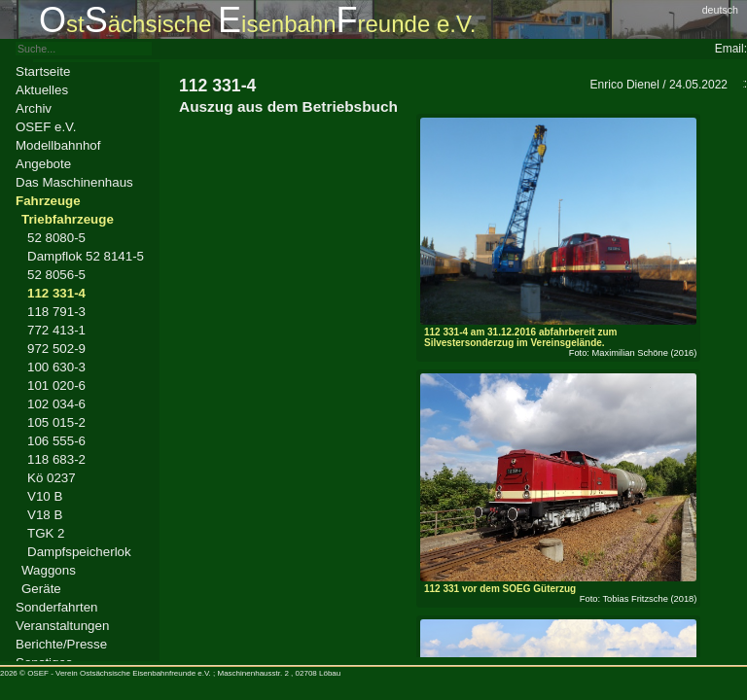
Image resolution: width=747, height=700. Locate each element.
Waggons (49, 570)
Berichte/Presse (61, 644)
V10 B (45, 496)
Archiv (34, 108)
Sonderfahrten (56, 607)
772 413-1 (56, 330)
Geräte (41, 589)
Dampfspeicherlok (79, 552)
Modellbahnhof (58, 145)
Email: (731, 49)
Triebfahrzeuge (68, 219)
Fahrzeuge (48, 201)
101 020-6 (56, 385)
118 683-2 (56, 459)
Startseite (43, 71)
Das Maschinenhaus (74, 182)
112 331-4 (56, 293)
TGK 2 (46, 533)
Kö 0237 (52, 478)
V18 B (45, 515)
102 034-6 (56, 404)
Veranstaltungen (62, 626)
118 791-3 (56, 312)
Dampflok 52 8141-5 (86, 256)
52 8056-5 (56, 275)
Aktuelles (42, 90)
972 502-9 (56, 349)
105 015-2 (56, 422)
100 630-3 (56, 367)
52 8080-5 (56, 238)
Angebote (43, 164)
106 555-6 (56, 441)
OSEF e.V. (46, 127)
